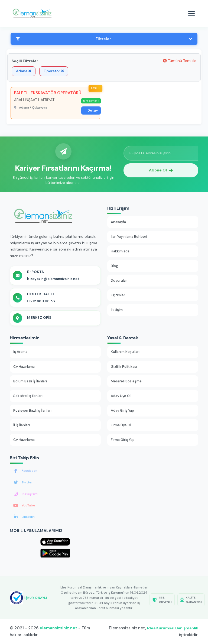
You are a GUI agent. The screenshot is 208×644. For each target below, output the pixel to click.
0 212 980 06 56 (41, 301)
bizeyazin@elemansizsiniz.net (53, 279)
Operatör (54, 71)
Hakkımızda (120, 251)
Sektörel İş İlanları (28, 396)
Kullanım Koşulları (125, 352)
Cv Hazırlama (24, 367)
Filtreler (104, 39)
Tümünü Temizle (180, 61)
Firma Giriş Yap (123, 440)
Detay (93, 110)
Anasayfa (118, 222)
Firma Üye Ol (121, 425)
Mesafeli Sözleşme (126, 381)
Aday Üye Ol (121, 396)
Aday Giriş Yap (122, 410)
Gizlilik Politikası (124, 367)
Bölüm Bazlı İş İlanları (30, 381)
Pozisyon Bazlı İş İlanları (32, 410)
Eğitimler (118, 295)
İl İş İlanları (22, 425)
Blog (114, 266)
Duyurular (119, 280)
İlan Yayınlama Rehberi (129, 237)
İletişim (117, 310)
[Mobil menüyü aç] (191, 14)
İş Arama (20, 352)
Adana (24, 71)
